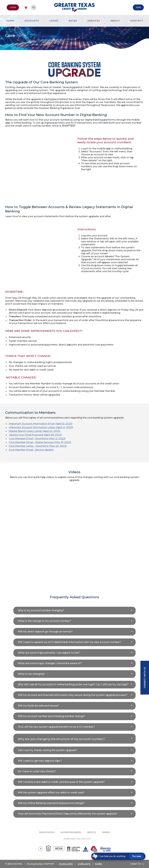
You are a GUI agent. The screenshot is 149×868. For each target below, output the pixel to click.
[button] (74, 611)
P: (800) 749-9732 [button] (14, 864)
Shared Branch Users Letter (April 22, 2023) (35, 431)
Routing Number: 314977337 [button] (40, 864)
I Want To (135, 864)
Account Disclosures (71, 832)
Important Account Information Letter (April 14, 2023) (41, 427)
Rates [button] (73, 21)
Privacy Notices (47, 832)
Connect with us (145, 678)
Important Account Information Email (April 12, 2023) (41, 424)
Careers (106, 832)
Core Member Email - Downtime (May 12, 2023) (37, 439)
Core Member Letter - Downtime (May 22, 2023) (38, 446)
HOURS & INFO (66, 864)
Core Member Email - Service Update (31, 450)
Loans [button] (54, 21)
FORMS (99, 864)
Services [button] (94, 21)
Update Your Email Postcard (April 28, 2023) (35, 435)
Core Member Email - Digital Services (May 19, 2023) (40, 442)
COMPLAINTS (84, 864)
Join (138, 7)
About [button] (115, 21)
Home (10, 21)
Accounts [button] (32, 21)
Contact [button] (137, 21)
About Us (92, 832)
